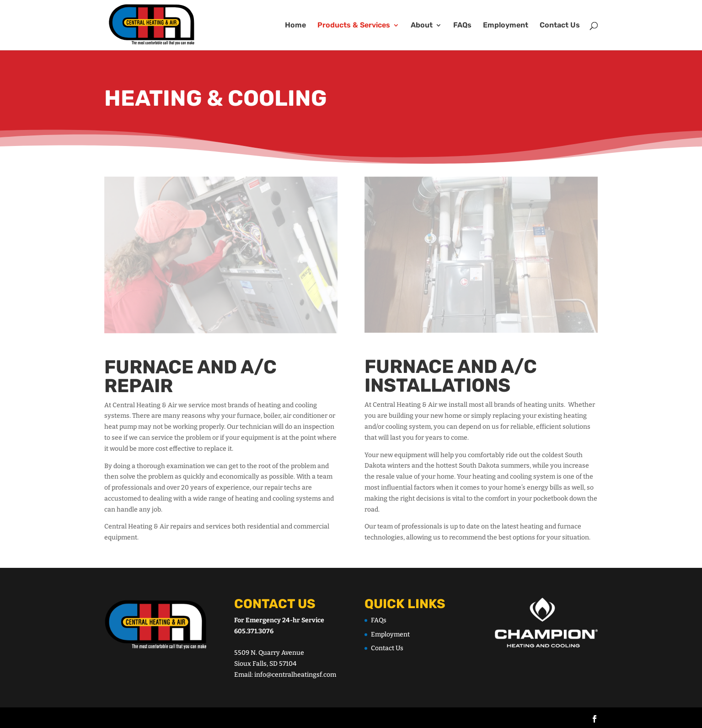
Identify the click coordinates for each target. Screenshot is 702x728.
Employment (506, 26)
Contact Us (560, 26)
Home (295, 26)
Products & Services (354, 26)
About (422, 26)
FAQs (462, 26)
